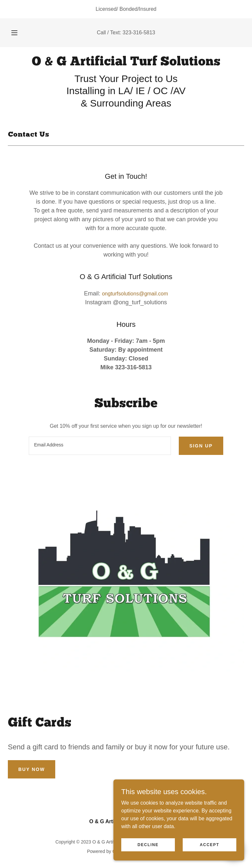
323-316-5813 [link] (139, 33)
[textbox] (100, 446)
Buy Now (32, 769)
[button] (18, 33)
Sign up (201, 446)
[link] (126, 64)
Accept (210, 844)
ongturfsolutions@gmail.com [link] (135, 294)
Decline (148, 844)
